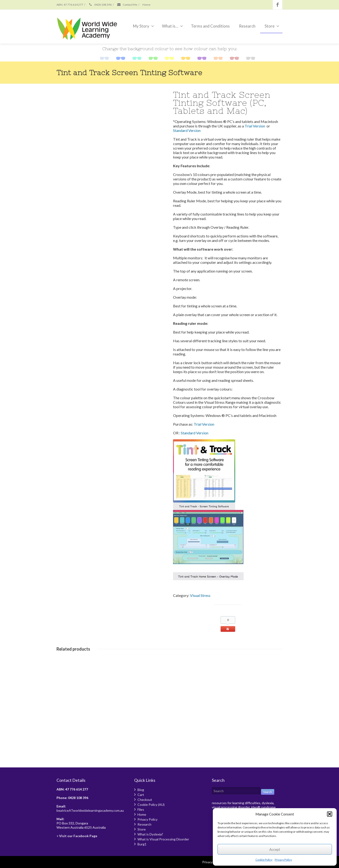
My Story (143, 26)
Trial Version (255, 126)
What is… (172, 26)
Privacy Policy (283, 860)
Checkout (145, 800)
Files (141, 809)
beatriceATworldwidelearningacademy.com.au (90, 810)
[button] (330, 814)
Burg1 (142, 844)
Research (247, 26)
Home (146, 5)
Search (268, 792)
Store (272, 26)
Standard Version (187, 130)
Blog (141, 790)
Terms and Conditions (210, 26)
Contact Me (127, 5)
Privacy (208, 862)
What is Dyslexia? (150, 834)
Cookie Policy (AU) (151, 805)
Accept (275, 849)
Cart (141, 795)
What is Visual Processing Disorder (163, 839)
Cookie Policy (264, 860)
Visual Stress (200, 595)
